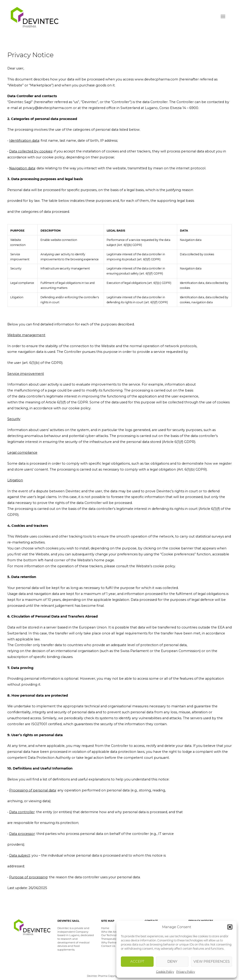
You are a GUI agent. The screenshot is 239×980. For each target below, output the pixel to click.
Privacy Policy (186, 972)
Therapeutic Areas (113, 939)
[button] (230, 927)
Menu (223, 17)
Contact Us (108, 946)
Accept (137, 961)
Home (105, 928)
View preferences (212, 961)
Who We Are (109, 932)
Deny (172, 961)
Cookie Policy (165, 972)
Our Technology (111, 935)
